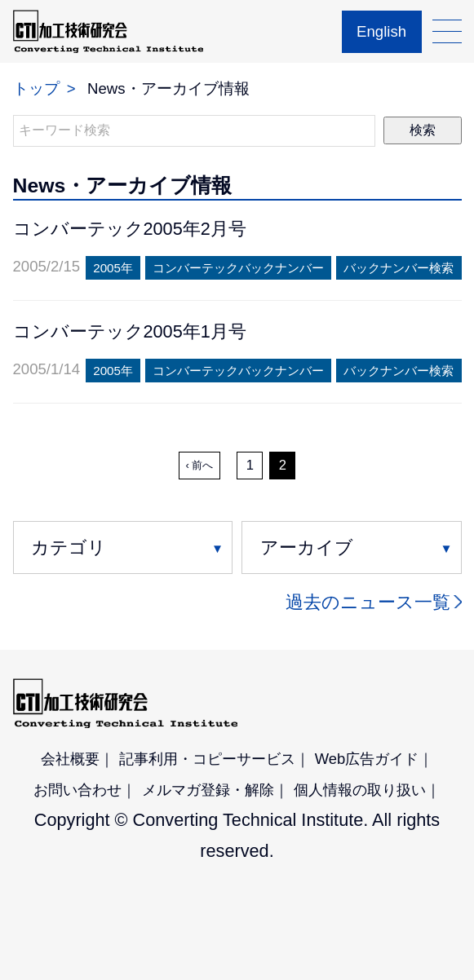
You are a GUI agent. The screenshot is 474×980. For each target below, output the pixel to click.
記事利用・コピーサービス (207, 759)
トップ (36, 88)
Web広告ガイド (367, 759)
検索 (423, 130)
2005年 (113, 268)
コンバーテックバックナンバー (238, 268)
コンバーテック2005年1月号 (130, 331)
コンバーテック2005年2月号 (130, 229)
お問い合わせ (78, 790)
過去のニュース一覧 (368, 602)
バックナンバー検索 (399, 268)
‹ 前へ (200, 465)
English (381, 31)
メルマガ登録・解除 (208, 790)
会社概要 (70, 759)
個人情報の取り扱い (360, 790)
